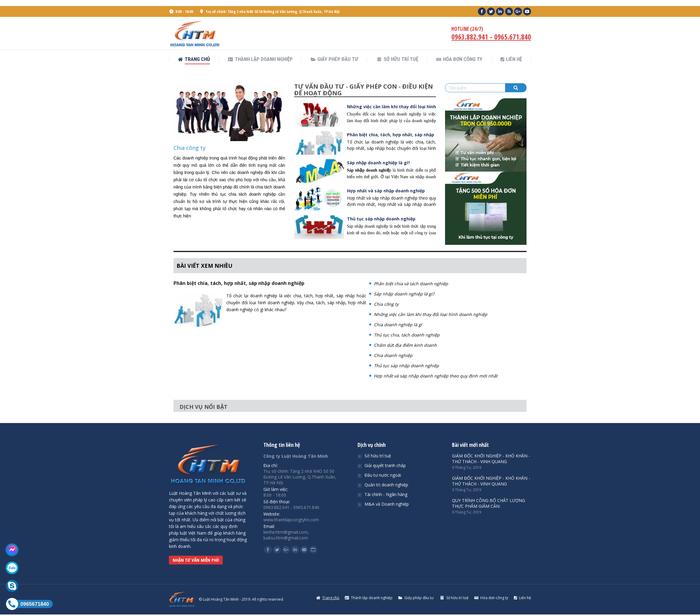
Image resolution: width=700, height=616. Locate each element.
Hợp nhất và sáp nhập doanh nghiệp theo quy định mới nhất (436, 376)
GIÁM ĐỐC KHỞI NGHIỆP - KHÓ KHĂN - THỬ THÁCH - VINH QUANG (491, 459)
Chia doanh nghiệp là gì (398, 325)
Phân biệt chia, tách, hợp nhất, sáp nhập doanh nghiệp (239, 283)
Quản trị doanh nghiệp (386, 485)
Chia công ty (189, 148)
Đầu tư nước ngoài (383, 475)
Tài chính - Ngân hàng (386, 494)
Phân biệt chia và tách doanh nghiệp (411, 284)
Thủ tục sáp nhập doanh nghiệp (381, 219)
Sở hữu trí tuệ (378, 456)
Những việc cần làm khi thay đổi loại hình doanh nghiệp (431, 314)
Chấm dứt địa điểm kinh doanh (405, 345)
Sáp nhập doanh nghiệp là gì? (379, 163)
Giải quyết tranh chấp (385, 465)
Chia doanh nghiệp (393, 355)
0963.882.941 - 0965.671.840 (491, 37)
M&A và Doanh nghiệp (387, 504)
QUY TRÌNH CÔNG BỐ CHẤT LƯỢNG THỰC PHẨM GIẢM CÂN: (488, 503)
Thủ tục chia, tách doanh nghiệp (407, 335)
